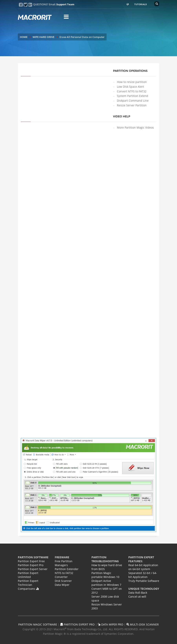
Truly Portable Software (144, 581)
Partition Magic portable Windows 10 (105, 575)
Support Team (65, 4)
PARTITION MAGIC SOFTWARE (38, 624)
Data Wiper (62, 585)
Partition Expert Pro (31, 565)
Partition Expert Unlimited (28, 575)
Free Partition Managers (64, 563)
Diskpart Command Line (133, 101)
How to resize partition (132, 82)
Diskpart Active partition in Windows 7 (106, 583)
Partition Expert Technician (28, 583)
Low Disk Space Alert (130, 87)
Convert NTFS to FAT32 (132, 91)
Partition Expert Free (31, 561)
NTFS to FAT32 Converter (64, 575)
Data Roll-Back (138, 593)
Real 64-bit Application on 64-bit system (143, 567)
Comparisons (28, 589)
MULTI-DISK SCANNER (143, 624)
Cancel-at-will (137, 597)
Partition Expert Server (33, 569)
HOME (24, 37)
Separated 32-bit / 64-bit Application (143, 575)
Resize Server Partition (132, 105)
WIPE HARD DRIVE (43, 37)
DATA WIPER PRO (110, 624)
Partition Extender (67, 569)
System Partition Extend (133, 96)
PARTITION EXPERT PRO (77, 624)
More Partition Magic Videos (135, 127)
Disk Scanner (63, 581)
